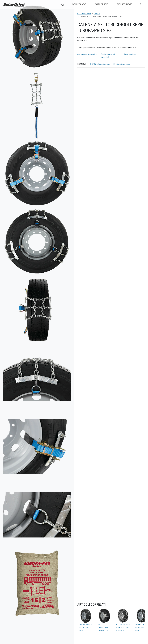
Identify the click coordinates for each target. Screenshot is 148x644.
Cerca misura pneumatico (87, 54)
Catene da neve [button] (79, 4)
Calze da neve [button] (101, 4)
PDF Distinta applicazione (100, 64)
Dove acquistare (124, 4)
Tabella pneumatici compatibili (108, 56)
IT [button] (140, 4)
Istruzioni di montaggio (122, 64)
